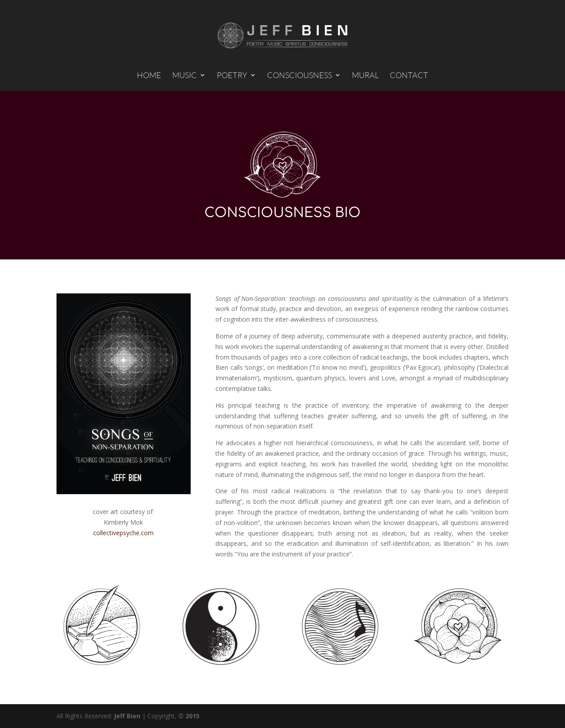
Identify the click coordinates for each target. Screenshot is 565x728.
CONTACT (409, 76)
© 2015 (189, 716)
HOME (149, 76)
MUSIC (185, 76)
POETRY (232, 76)
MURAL (365, 76)
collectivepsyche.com (123, 533)
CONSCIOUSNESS (299, 76)
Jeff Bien (127, 716)
